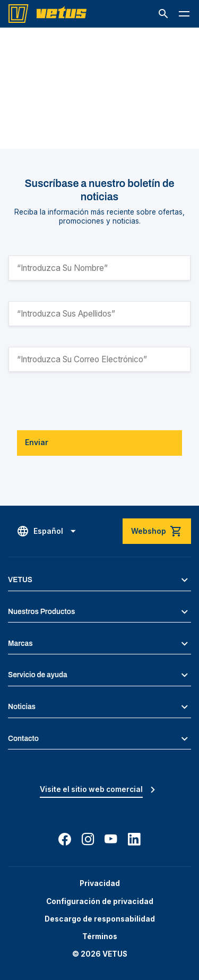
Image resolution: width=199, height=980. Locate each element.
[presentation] (89, 401)
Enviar (37, 442)
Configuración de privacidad (100, 901)
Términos (100, 936)
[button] (163, 14)
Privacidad (100, 883)
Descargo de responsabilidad (100, 919)
